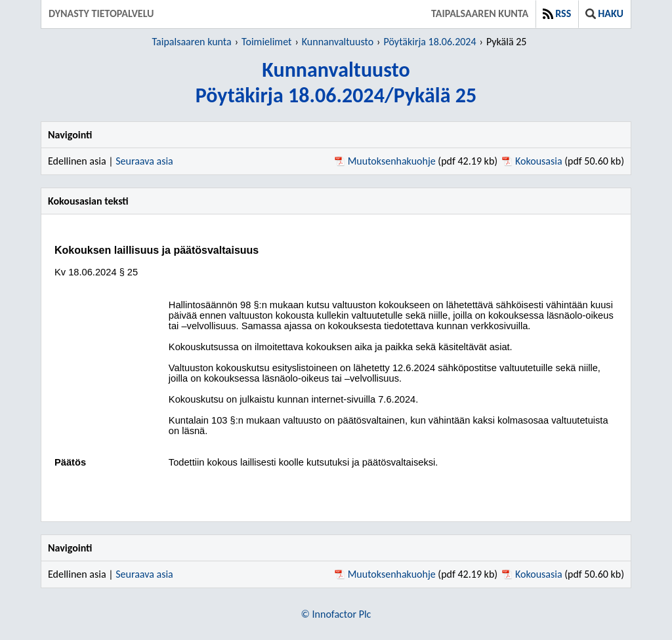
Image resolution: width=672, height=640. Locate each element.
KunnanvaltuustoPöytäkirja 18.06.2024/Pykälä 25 (336, 83)
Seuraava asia (144, 161)
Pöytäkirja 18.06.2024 (430, 42)
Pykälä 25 (506, 42)
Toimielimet (266, 42)
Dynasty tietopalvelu (101, 13)
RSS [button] (557, 13)
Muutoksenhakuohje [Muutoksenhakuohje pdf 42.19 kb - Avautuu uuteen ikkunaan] (392, 161)
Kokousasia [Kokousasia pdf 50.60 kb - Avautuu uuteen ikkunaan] (539, 161)
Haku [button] (604, 13)
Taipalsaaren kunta (480, 13)
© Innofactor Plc (336, 614)
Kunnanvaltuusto (338, 42)
